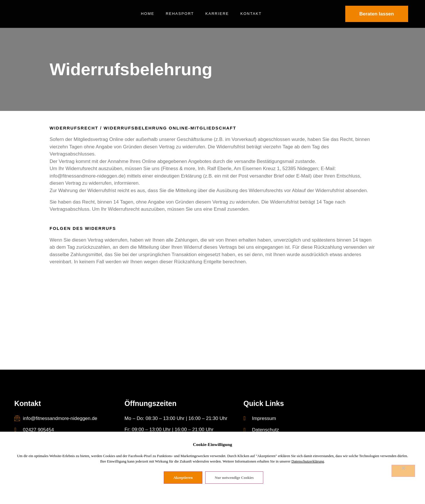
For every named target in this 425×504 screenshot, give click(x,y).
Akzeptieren (183, 478)
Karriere (217, 14)
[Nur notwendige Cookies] (403, 471)
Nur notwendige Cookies (235, 478)
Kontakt (251, 14)
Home (148, 14)
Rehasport (180, 14)
